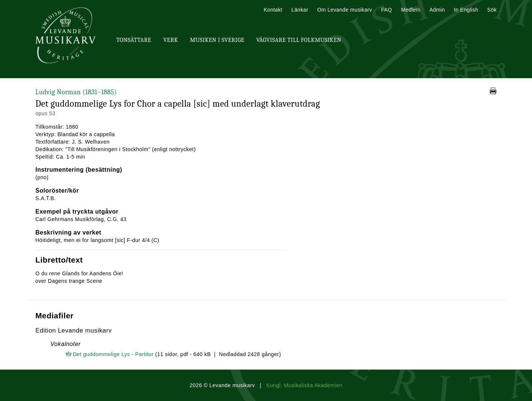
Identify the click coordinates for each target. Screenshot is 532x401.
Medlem (411, 10)
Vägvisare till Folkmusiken (299, 40)
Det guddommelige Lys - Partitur (113, 354)
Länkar (300, 10)
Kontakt (273, 10)
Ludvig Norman (76, 92)
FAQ (387, 10)
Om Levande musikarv (345, 10)
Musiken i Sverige (217, 40)
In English (466, 10)
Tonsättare (134, 40)
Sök (492, 10)
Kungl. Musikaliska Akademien (304, 385)
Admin (437, 10)
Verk (171, 40)
